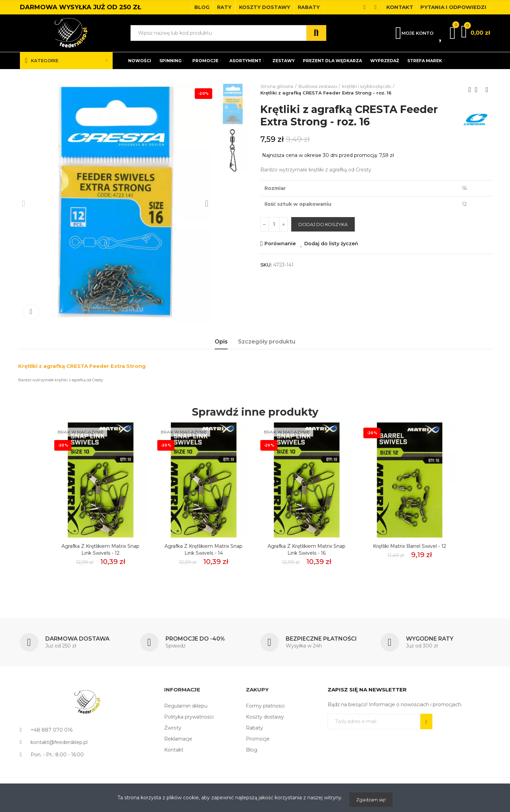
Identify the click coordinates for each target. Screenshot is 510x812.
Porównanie (280, 244)
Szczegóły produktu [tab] (267, 342)
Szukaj (316, 33)
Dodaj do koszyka (323, 224)
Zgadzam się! (371, 800)
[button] (202, 7)
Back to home (478, 90)
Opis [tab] (221, 342)
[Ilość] (274, 224)
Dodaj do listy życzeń (331, 244)
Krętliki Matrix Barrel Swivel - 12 (410, 546)
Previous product (470, 90)
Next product (487, 90)
